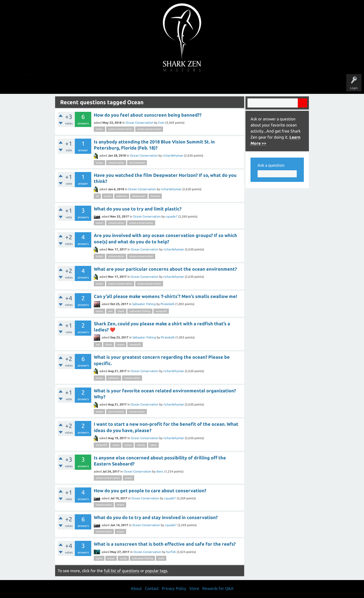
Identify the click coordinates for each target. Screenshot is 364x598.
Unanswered (147, 84)
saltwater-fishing (140, 311)
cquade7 (172, 216)
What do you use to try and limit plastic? (138, 209)
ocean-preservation (149, 129)
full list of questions (122, 571)
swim (99, 558)
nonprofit (161, 311)
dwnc (160, 471)
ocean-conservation (120, 129)
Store (240, 84)
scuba (123, 558)
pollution (122, 196)
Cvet (161, 123)
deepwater (139, 196)
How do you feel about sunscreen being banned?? (148, 115)
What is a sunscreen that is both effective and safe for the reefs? (165, 544)
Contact (152, 588)
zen (110, 311)
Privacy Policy (174, 588)
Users (182, 84)
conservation (116, 163)
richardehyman (173, 155)
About (225, 84)
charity (141, 445)
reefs (161, 558)
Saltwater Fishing (144, 304)
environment (137, 163)
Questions (126, 84)
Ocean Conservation (140, 123)
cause (116, 445)
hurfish (171, 552)
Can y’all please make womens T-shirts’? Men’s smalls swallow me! (165, 296)
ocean (99, 129)
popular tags (156, 571)
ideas (153, 445)
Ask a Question (203, 84)
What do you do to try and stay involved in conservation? (156, 517)
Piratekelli (167, 304)
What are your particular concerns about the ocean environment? (165, 269)
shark (121, 311)
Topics (166, 84)
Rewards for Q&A (218, 588)
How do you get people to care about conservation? (150, 490)
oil (97, 196)
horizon (155, 196)
